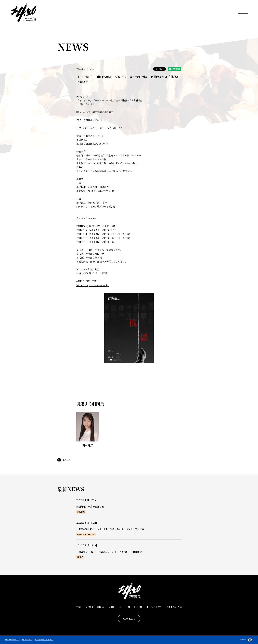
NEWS (89, 607)
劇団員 (100, 607)
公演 (128, 607)
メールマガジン (154, 607)
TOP (79, 607)
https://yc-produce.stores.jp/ (93, 285)
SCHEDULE (115, 607)
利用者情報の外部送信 (44, 639)
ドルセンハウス (174, 607)
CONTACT (129, 619)
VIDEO (138, 607)
